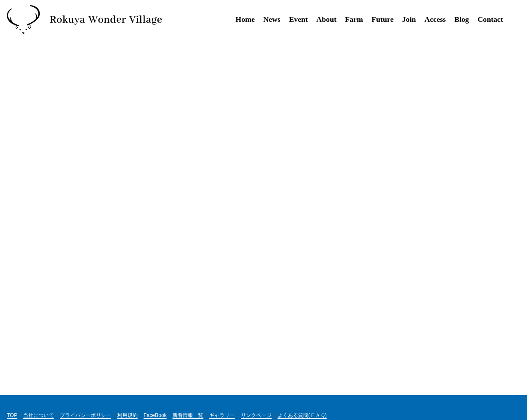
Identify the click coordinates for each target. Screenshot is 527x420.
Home (245, 19)
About (327, 19)
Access (435, 19)
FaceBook (155, 415)
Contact (490, 19)
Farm (354, 19)
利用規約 (127, 415)
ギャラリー (222, 415)
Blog (462, 19)
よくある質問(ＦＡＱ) (302, 415)
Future (383, 19)
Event (299, 19)
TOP (12, 415)
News (272, 19)
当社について (38, 415)
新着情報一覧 (188, 415)
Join (409, 19)
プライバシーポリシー (86, 415)
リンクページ (256, 415)
